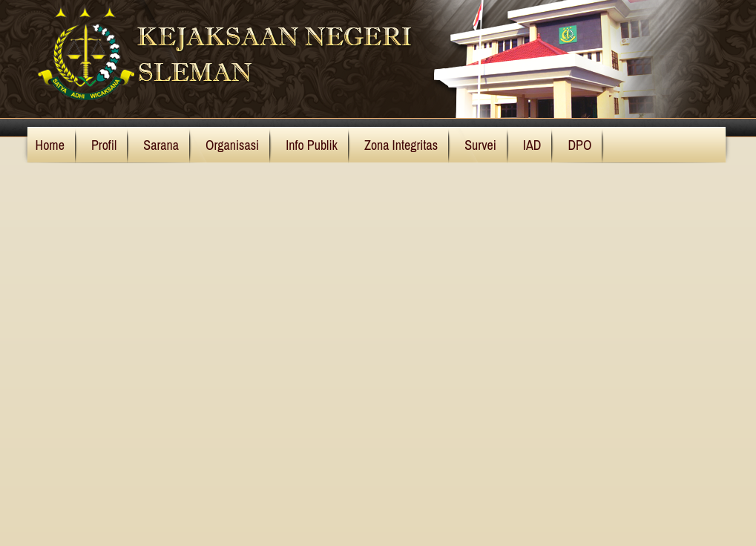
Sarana (161, 145)
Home (50, 145)
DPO (579, 145)
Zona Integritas (401, 145)
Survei (480, 145)
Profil (104, 145)
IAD (532, 145)
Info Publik (312, 145)
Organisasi (232, 145)
